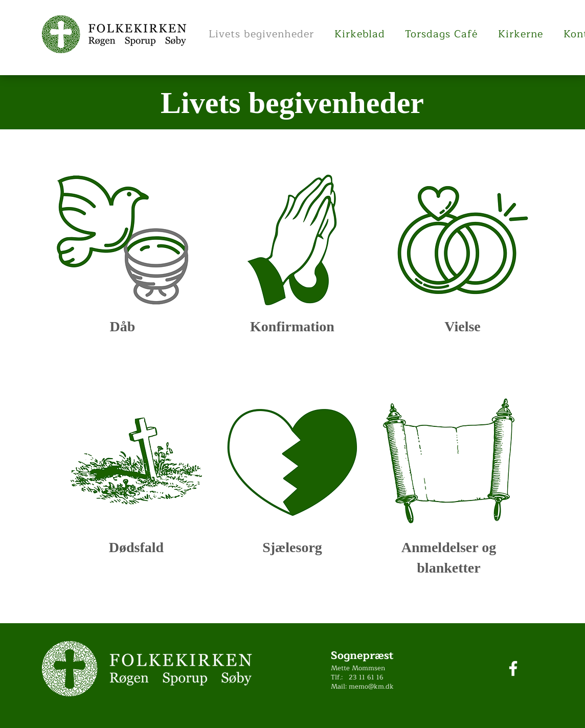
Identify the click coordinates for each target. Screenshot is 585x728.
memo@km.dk (371, 687)
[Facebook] (513, 668)
